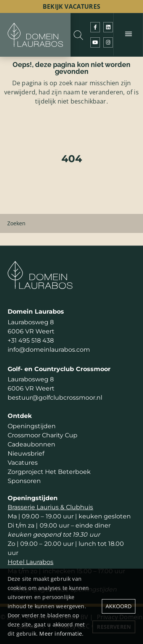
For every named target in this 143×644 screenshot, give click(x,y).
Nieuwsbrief (26, 454)
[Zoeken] (71, 223)
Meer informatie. (61, 634)
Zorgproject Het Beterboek (49, 472)
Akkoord (119, 606)
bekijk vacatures (71, 6)
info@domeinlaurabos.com (49, 350)
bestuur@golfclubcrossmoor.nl (55, 398)
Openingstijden (32, 426)
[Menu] (128, 34)
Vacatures (23, 463)
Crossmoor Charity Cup (43, 435)
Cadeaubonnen (31, 444)
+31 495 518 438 (31, 340)
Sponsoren (24, 481)
